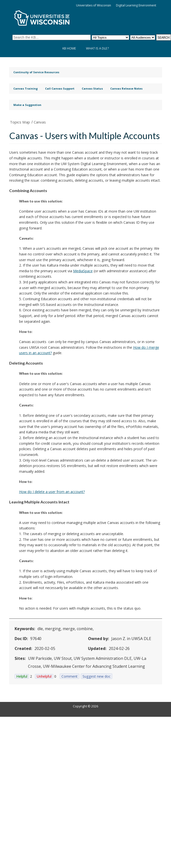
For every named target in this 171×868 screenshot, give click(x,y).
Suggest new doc (97, 676)
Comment (70, 676)
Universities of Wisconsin (94, 5)
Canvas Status (92, 88)
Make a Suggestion (27, 105)
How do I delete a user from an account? (52, 492)
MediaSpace (83, 271)
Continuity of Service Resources (36, 72)
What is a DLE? (97, 48)
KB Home (69, 48)
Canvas (40, 122)
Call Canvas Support (60, 88)
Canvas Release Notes (126, 88)
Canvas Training (26, 88)
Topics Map (20, 122)
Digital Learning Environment (136, 5)
